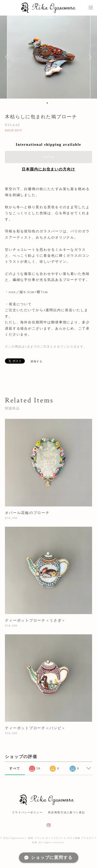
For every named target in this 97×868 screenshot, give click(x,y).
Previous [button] (8, 57)
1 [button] (47, 103)
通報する (37, 361)
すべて (15, 768)
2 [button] (51, 103)
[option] (49, 57)
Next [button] (89, 57)
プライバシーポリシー (27, 812)
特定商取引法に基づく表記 (67, 812)
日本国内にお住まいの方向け (48, 169)
